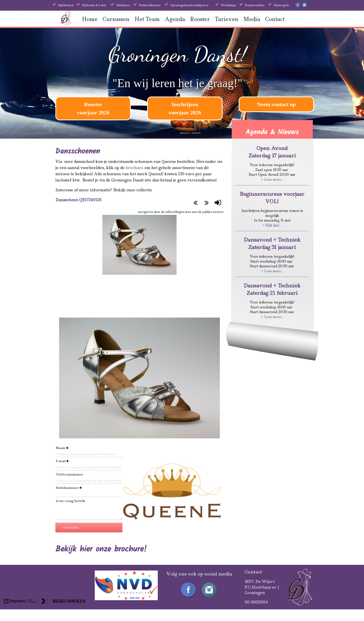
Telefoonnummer (69, 474)
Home (90, 19)
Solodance (123, 5)
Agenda (175, 19)
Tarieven (227, 19)
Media (252, 19)
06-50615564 (256, 602)
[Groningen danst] (66, 24)
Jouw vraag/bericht (70, 501)
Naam (61, 448)
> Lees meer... (272, 179)
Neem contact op (276, 104)
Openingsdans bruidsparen (189, 5)
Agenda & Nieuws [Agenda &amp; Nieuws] (272, 132)
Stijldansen (66, 5)
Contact (275, 19)
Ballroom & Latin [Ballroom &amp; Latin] (94, 5)
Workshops (228, 5)
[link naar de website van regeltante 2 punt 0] (64, 602)
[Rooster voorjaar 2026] (93, 108)
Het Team (147, 19)
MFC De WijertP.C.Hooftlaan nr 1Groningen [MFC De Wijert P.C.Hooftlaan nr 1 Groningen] (262, 587)
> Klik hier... (272, 225)
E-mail (61, 461)
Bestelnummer (67, 488)
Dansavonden (255, 5)
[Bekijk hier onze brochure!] (101, 550)
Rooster (200, 19)
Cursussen (116, 19)
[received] (126, 599)
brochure (135, 168)
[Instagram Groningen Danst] (305, 6)
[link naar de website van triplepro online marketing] (20, 602)
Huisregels (281, 5)
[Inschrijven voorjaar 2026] (185, 108)
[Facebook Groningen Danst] (298, 7)
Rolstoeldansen (150, 5)
